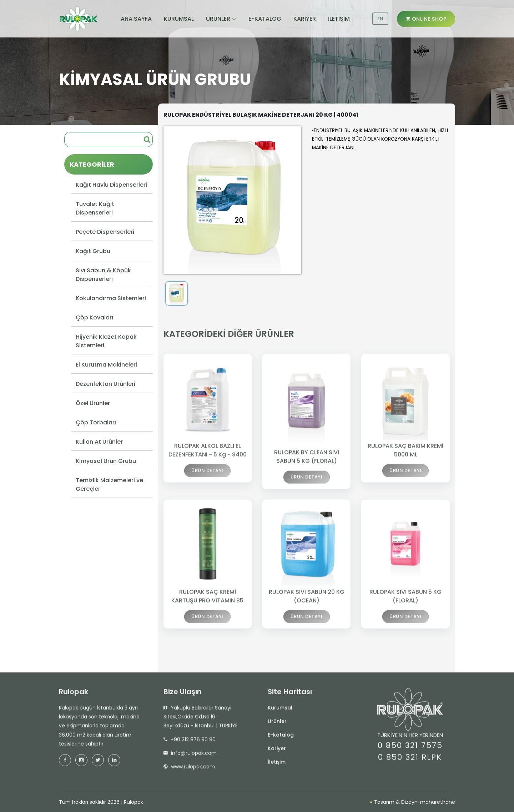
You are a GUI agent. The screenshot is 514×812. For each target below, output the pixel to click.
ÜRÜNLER (218, 19)
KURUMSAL (179, 19)
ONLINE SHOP (426, 19)
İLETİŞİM (339, 19)
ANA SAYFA (136, 19)
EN (380, 19)
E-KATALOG (265, 19)
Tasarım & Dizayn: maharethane (413, 802)
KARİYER (305, 19)
